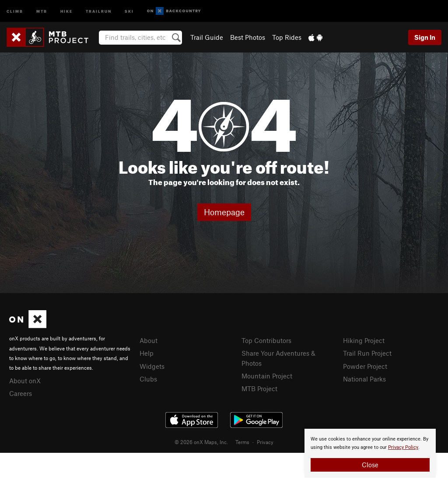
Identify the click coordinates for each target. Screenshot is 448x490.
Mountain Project (267, 376)
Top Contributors (266, 340)
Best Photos (248, 37)
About (149, 340)
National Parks (364, 379)
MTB (42, 11)
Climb (15, 11)
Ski (129, 11)
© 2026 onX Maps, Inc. (201, 442)
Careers (21, 393)
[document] (370, 453)
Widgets (152, 366)
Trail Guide (207, 37)
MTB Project (259, 388)
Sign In (425, 37)
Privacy (265, 442)
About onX (25, 381)
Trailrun (99, 11)
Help (147, 353)
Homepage (224, 212)
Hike (66, 11)
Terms (242, 442)
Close (370, 465)
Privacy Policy (403, 447)
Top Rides (287, 37)
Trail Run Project (367, 353)
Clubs (148, 379)
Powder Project (365, 366)
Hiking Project (364, 340)
